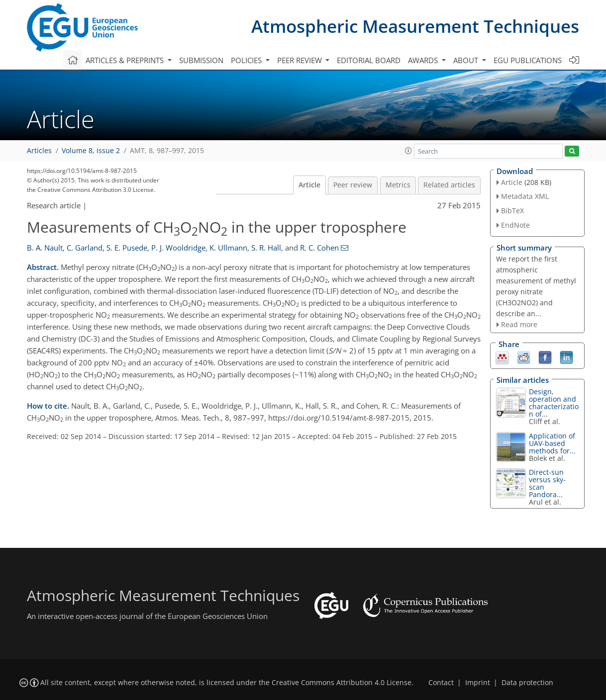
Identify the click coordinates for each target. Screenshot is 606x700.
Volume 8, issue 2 (91, 151)
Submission (201, 60)
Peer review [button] (301, 60)
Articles (39, 151)
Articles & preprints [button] (126, 60)
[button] (408, 151)
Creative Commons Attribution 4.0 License (342, 683)
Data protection (527, 683)
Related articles (449, 185)
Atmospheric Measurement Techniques (415, 26)
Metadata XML (525, 196)
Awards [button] (424, 60)
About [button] (467, 60)
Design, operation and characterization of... (554, 403)
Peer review (353, 185)
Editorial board (369, 60)
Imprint (478, 683)
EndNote (515, 225)
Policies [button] (247, 60)
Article (309, 185)
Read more (519, 324)
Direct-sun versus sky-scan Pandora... (547, 483)
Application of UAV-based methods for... (552, 443)
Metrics (398, 185)
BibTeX (512, 211)
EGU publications (528, 60)
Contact (441, 683)
